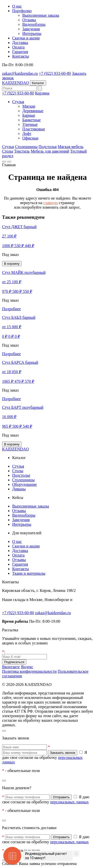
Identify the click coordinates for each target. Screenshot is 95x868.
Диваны (19, 489)
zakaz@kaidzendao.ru (20, 73)
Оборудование (24, 484)
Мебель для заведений (50, 151)
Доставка (20, 43)
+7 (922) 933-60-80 (55, 73)
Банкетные (32, 120)
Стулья (18, 102)
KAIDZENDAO (15, 83)
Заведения (31, 29)
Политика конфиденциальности (29, 671)
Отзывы (29, 20)
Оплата (18, 47)
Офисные (30, 138)
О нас (17, 6)
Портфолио (22, 11)
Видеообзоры (34, 24)
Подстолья (48, 147)
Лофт (27, 134)
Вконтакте (11, 667)
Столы (8, 151)
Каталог (38, 83)
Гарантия (20, 52)
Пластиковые (34, 129)
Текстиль (22, 151)
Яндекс (27, 667)
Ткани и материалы (29, 573)
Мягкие (29, 106)
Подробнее (11, 309)
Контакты (21, 56)
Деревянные (33, 111)
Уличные (30, 124)
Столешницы (26, 147)
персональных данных (69, 802)
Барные (29, 115)
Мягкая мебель (71, 147)
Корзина (42, 93)
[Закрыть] (4, 731)
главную (51, 203)
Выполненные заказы (41, 15)
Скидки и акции (26, 38)
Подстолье (21, 475)
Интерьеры (32, 33)
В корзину (12, 264)
